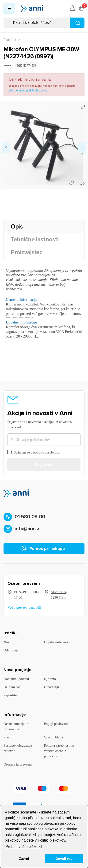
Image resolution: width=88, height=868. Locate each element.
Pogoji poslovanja (57, 724)
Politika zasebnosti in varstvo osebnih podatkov (59, 751)
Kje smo (50, 679)
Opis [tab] (17, 227)
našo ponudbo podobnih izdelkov (29, 90)
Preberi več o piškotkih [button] (24, 847)
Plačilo (8, 737)
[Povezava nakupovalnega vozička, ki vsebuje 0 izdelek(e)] (81, 8)
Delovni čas (12, 687)
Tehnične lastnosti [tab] (35, 240)
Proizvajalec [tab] (27, 252)
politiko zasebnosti (47, 452)
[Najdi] (77, 23)
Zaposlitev (11, 695)
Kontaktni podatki (16, 679)
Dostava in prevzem (18, 764)
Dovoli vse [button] (64, 859)
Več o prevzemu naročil (24, 607)
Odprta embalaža (56, 642)
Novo (7, 642)
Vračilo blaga (54, 737)
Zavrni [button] (24, 859)
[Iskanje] (44, 23)
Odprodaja (11, 650)
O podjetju (52, 687)
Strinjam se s (33, 452)
